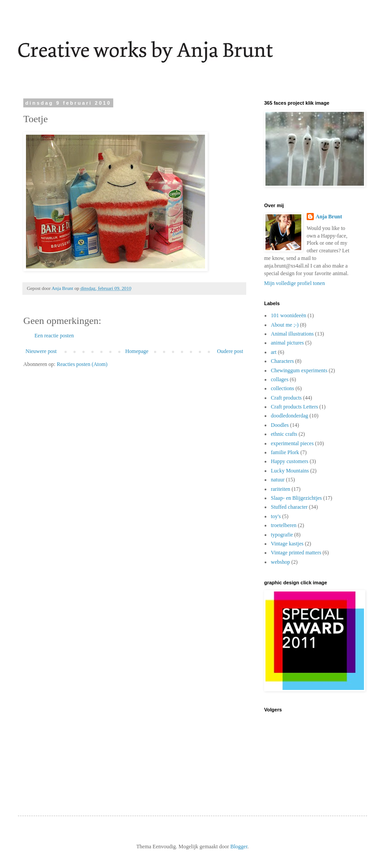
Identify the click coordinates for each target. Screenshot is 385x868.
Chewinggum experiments (299, 370)
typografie (282, 535)
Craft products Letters (294, 407)
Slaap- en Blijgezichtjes (296, 498)
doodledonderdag (289, 416)
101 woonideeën (289, 315)
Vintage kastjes (287, 544)
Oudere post (230, 351)
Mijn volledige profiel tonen (295, 283)
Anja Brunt (329, 217)
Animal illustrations (292, 334)
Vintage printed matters (296, 553)
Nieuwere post (41, 351)
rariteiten (280, 489)
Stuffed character (289, 507)
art (274, 352)
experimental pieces (292, 443)
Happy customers (290, 461)
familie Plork (285, 452)
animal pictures (287, 343)
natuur (278, 480)
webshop (280, 562)
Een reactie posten (54, 336)
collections (282, 388)
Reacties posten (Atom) (82, 364)
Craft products (286, 398)
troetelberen (284, 525)
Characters (282, 361)
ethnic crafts (284, 434)
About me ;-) (285, 325)
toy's (276, 516)
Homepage (137, 351)
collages (280, 379)
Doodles (280, 425)
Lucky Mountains (290, 471)
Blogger (239, 847)
